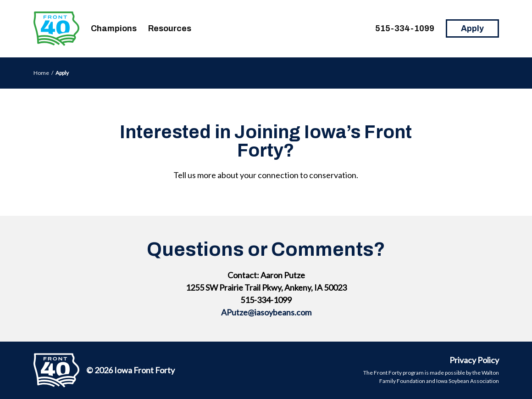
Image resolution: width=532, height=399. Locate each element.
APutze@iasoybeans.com (266, 312)
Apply (472, 28)
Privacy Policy (474, 360)
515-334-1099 (405, 28)
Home (41, 73)
